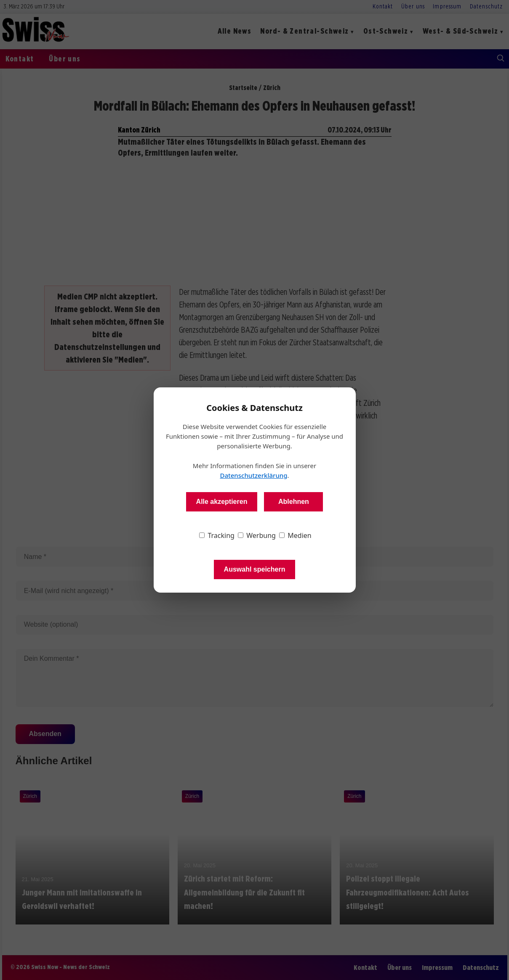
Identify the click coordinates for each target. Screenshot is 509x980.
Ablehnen (294, 502)
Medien (295, 535)
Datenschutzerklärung (253, 475)
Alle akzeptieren (222, 502)
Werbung (257, 535)
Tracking (217, 535)
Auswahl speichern (255, 569)
